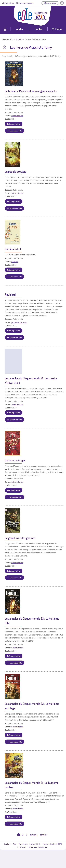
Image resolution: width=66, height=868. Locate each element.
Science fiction (17, 116)
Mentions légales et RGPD (52, 844)
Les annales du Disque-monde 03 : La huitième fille (32, 621)
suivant (33, 835)
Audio (20, 29)
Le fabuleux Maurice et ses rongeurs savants (31, 91)
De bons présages (15, 460)
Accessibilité (35, 844)
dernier (44, 835)
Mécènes (22, 847)
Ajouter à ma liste (16, 131)
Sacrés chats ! (13, 249)
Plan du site (23, 844)
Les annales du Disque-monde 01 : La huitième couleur (32, 785)
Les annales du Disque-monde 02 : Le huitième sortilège (32, 706)
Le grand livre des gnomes (20, 538)
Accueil (19, 39)
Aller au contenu (8, 3)
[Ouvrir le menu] (57, 30)
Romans (15, 262)
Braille (38, 29)
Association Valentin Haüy (38, 847)
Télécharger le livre (14, 124)
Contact (7, 844)
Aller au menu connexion (24, 3)
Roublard (10, 295)
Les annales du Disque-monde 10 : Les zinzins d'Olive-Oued (31, 380)
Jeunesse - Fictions (19, 322)
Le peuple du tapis (15, 172)
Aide (15, 844)
